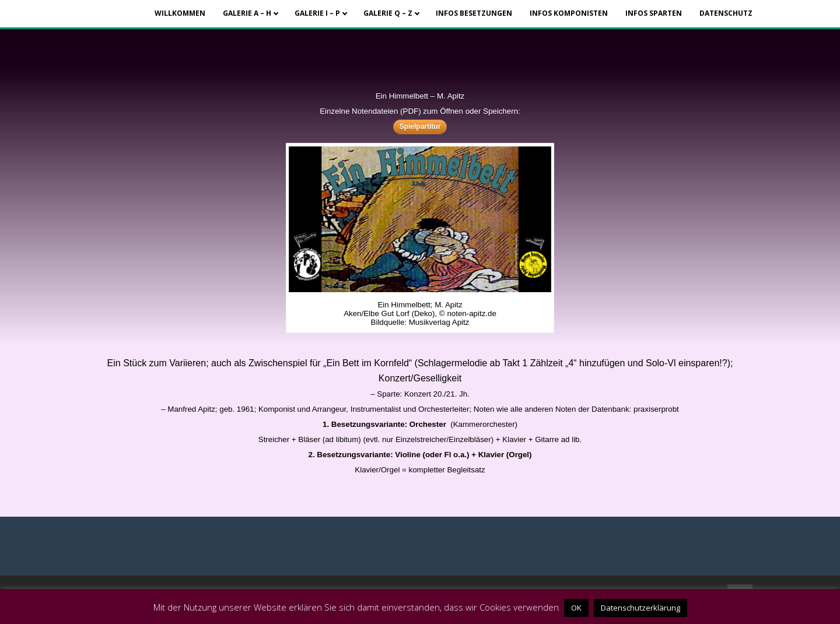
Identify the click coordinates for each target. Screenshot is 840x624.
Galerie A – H (247, 13)
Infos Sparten (654, 13)
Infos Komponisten (569, 13)
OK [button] (576, 608)
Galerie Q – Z (388, 13)
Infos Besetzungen (474, 13)
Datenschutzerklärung (640, 608)
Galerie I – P (317, 13)
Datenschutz (726, 13)
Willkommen (180, 13)
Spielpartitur (420, 127)
